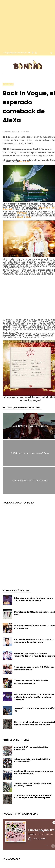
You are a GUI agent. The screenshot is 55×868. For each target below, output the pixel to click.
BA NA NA (24, 161)
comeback (8, 84)
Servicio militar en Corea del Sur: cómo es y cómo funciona (33, 772)
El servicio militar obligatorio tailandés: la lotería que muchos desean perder (33, 797)
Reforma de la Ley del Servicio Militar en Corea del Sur (32, 760)
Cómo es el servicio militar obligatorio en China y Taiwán (33, 784)
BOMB (20, 217)
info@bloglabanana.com (15, 53)
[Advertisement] (25, 25)
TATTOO (22, 213)
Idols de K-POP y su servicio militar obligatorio (31, 748)
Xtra (28, 217)
